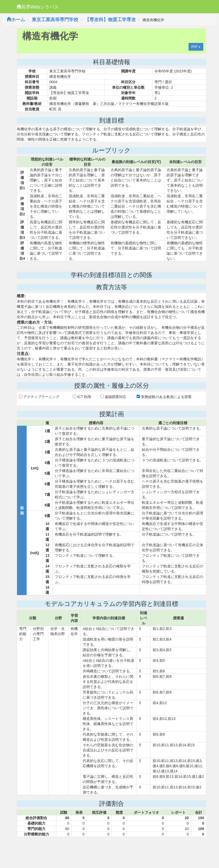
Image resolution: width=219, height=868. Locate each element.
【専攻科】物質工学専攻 (110, 20)
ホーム (16, 20)
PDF (196, 47)
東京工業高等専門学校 (55, 20)
